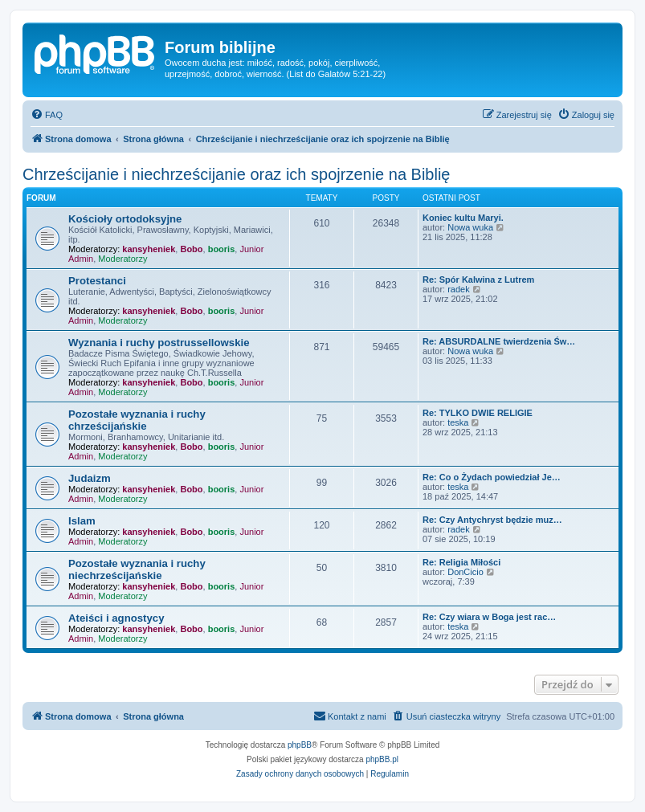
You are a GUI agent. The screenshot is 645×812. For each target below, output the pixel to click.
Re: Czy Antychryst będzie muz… (492, 520)
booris (222, 249)
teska (458, 422)
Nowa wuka (470, 227)
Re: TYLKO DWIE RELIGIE (478, 413)
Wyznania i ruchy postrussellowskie (159, 343)
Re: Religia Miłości (461, 562)
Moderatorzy (122, 259)
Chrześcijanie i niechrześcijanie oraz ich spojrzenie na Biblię (236, 174)
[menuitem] (47, 115)
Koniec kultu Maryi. (463, 218)
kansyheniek (149, 249)
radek (459, 289)
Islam (82, 521)
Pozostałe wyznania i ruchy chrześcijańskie (137, 420)
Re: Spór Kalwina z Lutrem (478, 280)
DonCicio (465, 572)
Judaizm (90, 478)
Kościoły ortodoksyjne (125, 219)
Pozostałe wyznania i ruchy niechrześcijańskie (137, 569)
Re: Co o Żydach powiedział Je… (492, 477)
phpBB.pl (382, 759)
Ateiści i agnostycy (116, 618)
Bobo (191, 249)
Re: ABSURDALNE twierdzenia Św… (499, 341)
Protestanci (97, 281)
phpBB (300, 745)
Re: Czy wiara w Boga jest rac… (489, 617)
